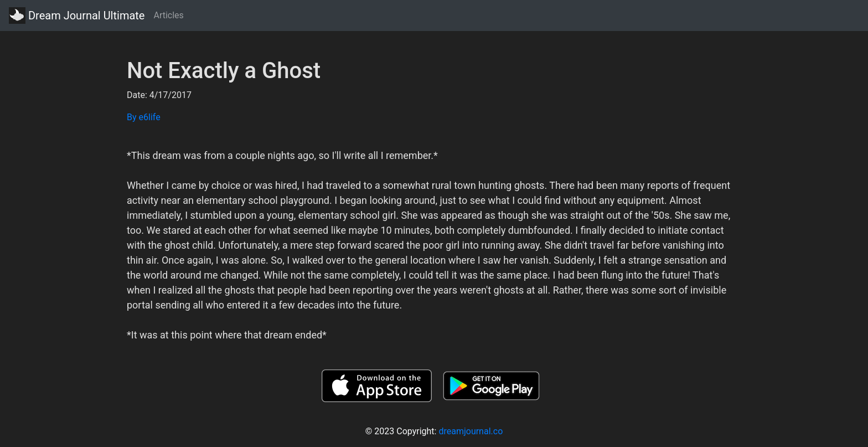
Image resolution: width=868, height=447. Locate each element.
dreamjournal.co (471, 431)
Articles (168, 15)
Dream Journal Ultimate (77, 16)
